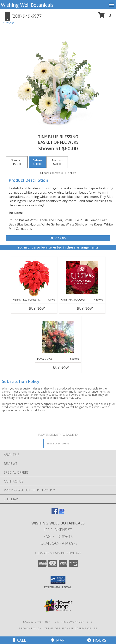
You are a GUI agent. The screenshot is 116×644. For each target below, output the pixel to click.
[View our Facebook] (55, 513)
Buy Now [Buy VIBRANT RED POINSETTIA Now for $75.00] (37, 308)
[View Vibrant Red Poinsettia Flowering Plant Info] (34, 278)
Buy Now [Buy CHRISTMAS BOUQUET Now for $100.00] (85, 308)
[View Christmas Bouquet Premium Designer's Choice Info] (82, 278)
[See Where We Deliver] (58, 443)
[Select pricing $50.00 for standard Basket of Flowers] (17, 162)
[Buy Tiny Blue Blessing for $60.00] (58, 238)
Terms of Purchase (59, 628)
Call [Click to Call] (19, 640)
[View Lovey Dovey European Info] (58, 337)
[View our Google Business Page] (62, 513)
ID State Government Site (73, 622)
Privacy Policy (30, 628)
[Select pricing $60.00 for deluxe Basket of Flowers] (37, 162)
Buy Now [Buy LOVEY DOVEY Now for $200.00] (61, 368)
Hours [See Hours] (97, 640)
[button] (105, 17)
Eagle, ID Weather (37, 622)
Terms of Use (87, 628)
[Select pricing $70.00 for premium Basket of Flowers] (57, 162)
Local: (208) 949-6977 (58, 543)
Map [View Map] (58, 640)
